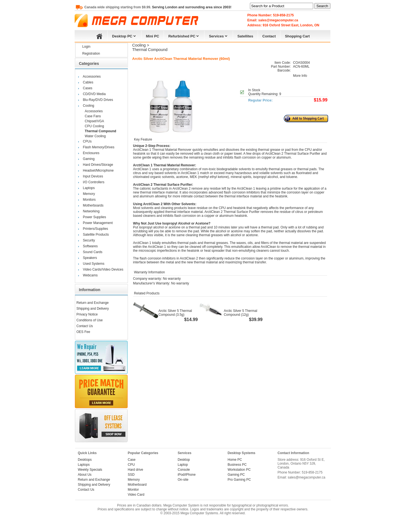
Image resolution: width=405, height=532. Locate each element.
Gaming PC (236, 475)
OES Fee (83, 332)
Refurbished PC (184, 36)
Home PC (235, 460)
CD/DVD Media (94, 94)
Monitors (89, 200)
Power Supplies (94, 217)
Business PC (237, 465)
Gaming (89, 159)
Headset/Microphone (98, 170)
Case (132, 460)
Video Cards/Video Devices (103, 269)
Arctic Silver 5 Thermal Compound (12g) (241, 313)
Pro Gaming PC (239, 480)
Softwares (90, 246)
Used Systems (94, 264)
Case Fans (93, 116)
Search (322, 6)
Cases (88, 88)
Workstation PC (239, 470)
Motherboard (137, 485)
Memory (89, 194)
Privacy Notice (87, 314)
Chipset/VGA (94, 121)
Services (219, 36)
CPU (131, 465)
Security (89, 240)
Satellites (245, 36)
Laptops (89, 188)
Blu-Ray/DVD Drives (98, 100)
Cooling (89, 106)
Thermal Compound (101, 131)
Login (86, 47)
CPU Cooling (94, 126)
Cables (88, 82)
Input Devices (93, 176)
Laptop (183, 465)
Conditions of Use (90, 320)
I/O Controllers (94, 182)
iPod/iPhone (187, 475)
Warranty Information (149, 272)
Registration (91, 54)
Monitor (133, 490)
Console (184, 470)
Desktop (184, 460)
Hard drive (136, 470)
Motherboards (93, 205)
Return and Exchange (93, 303)
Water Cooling (95, 136)
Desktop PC (124, 36)
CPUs (87, 141)
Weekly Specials (90, 470)
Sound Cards (93, 252)
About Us (85, 475)
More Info (300, 76)
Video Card (136, 495)
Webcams (90, 275)
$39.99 (256, 320)
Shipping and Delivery (93, 309)
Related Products (146, 293)
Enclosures (91, 153)
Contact (269, 36)
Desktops (85, 460)
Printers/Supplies (96, 229)
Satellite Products (96, 235)
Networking (91, 211)
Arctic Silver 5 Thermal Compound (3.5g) (175, 313)
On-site (183, 480)
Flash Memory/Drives (99, 147)
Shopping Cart (297, 36)
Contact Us (85, 326)
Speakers (90, 258)
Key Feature (143, 139)
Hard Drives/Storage (98, 165)
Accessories (92, 77)
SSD (131, 475)
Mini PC (153, 36)
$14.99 (191, 320)
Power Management (98, 223)
